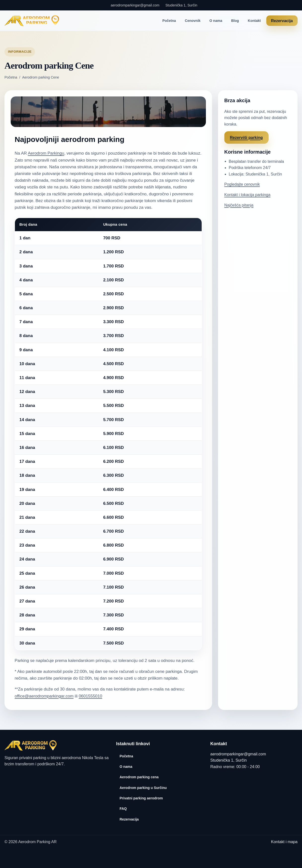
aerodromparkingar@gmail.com (135, 5)
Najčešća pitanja (239, 205)
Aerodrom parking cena (139, 777)
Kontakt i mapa (284, 842)
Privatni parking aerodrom (141, 798)
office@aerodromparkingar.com (44, 696)
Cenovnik (193, 21)
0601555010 (91, 696)
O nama (216, 21)
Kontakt (254, 21)
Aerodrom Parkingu (46, 153)
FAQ (123, 809)
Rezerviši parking (246, 138)
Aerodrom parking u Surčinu (143, 788)
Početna (169, 21)
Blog (235, 21)
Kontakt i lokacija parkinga (247, 195)
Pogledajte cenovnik (242, 184)
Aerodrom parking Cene (41, 77)
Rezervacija (282, 21)
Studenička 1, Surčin (181, 5)
